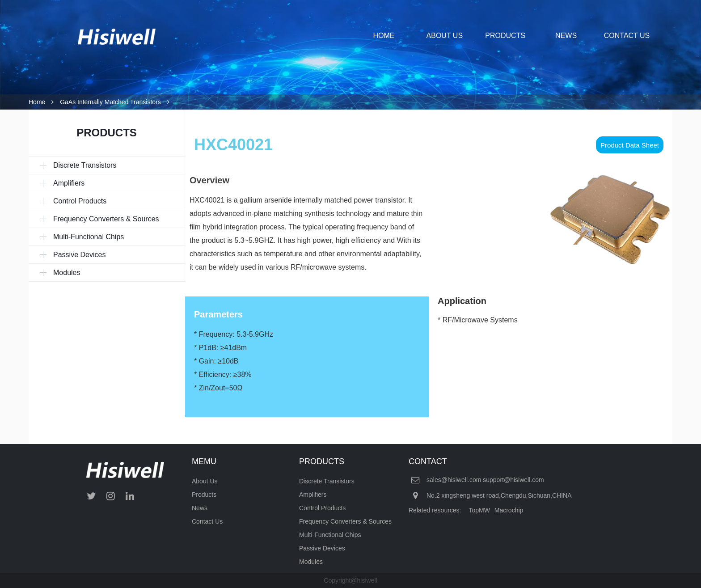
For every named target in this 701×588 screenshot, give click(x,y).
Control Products (322, 508)
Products (204, 495)
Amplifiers (313, 495)
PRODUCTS (505, 36)
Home (37, 102)
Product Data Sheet (630, 145)
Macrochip (509, 510)
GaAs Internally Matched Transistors (110, 102)
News (200, 508)
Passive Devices (322, 548)
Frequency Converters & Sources (345, 521)
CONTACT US (627, 36)
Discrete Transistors (327, 481)
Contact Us (207, 521)
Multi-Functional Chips (330, 535)
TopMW (479, 510)
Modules (311, 562)
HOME (384, 36)
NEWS (566, 36)
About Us (205, 481)
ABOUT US (445, 36)
